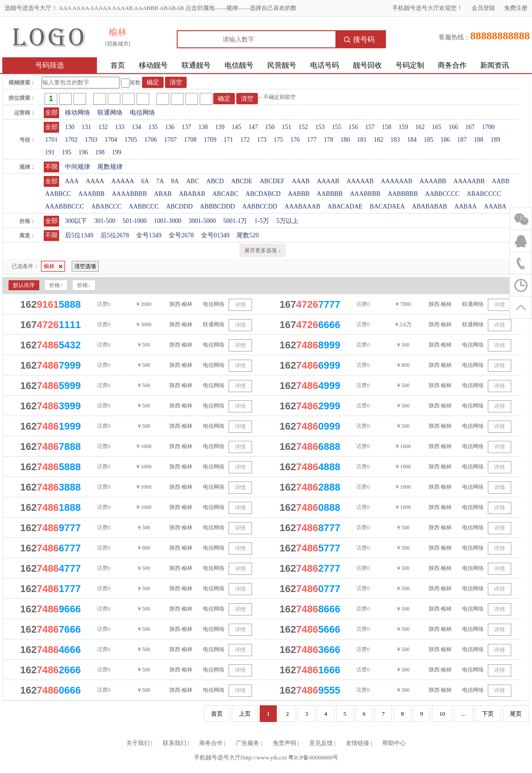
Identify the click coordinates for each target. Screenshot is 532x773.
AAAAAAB (396, 181)
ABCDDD (179, 206)
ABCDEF (272, 181)
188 (479, 140)
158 (387, 127)
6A (145, 181)
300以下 (76, 221)
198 (100, 152)
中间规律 (78, 167)
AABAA (466, 206)
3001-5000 (202, 221)
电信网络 (142, 113)
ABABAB (192, 194)
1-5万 (262, 221)
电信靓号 (239, 65)
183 (395, 140)
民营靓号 (282, 65)
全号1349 (149, 235)
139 (220, 127)
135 (153, 127)
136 (170, 127)
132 (103, 127)
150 (270, 127)
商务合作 (452, 65)
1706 (151, 140)
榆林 (53, 266)
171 (228, 140)
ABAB (163, 194)
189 (495, 140)
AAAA (95, 181)
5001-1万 (235, 221)
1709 (210, 140)
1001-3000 (167, 221)
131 (86, 127)
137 (186, 127)
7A (160, 181)
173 (262, 140)
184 (412, 140)
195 (66, 152)
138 (203, 127)
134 (136, 127)
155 (337, 127)
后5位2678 (115, 235)
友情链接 (358, 743)
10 (442, 714)
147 (253, 127)
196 (83, 152)
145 (236, 127)
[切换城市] (118, 44)
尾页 (516, 714)
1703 (91, 140)
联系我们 (174, 743)
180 (345, 140)
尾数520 (248, 235)
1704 (111, 140)
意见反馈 (321, 743)
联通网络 (110, 113)
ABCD (215, 181)
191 (50, 152)
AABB (501, 181)
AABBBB (330, 194)
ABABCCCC (484, 194)
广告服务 (248, 743)
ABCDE (241, 181)
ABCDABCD (263, 194)
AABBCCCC (442, 194)
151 (287, 127)
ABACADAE (345, 206)
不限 (51, 167)
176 (295, 140)
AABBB (298, 194)
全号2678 (181, 235)
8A (175, 181)
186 (445, 140)
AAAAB (328, 181)
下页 (488, 714)
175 (278, 140)
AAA (72, 181)
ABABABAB (430, 206)
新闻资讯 (495, 65)
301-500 (105, 221)
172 (245, 140)
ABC (193, 181)
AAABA (495, 206)
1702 (71, 140)
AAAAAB (360, 181)
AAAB (301, 181)
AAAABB (433, 181)
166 (453, 127)
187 (462, 140)
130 (70, 127)
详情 (240, 305)
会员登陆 (483, 8)
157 (370, 127)
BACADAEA (387, 206)
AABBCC (58, 194)
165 (437, 127)
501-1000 (135, 221)
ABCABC (225, 194)
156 (353, 127)
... (463, 714)
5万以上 (287, 221)
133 (120, 127)
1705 (131, 140)
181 (362, 140)
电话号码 (325, 65)
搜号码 (359, 39)
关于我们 (138, 743)
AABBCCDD (260, 206)
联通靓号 (196, 65)
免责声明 (284, 743)
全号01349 (215, 235)
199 (117, 152)
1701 (51, 140)
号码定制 (410, 65)
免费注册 (516, 8)
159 (403, 127)
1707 (170, 140)
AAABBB (92, 194)
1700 (488, 127)
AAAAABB (469, 181)
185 (429, 140)
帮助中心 (394, 743)
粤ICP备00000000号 (313, 757)
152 (303, 127)
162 (420, 127)
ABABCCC (106, 206)
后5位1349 (79, 235)
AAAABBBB (129, 194)
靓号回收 (367, 65)
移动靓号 (153, 65)
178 (328, 140)
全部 (51, 113)
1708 (190, 140)
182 (378, 140)
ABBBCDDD (217, 206)
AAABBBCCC (64, 206)
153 (320, 127)
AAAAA (123, 181)
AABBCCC (144, 206)
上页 (245, 714)
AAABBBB (365, 194)
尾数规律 (110, 167)
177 (312, 140)
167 (470, 127)
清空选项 (85, 266)
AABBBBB (403, 194)
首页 (118, 65)
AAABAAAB (302, 206)
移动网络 (78, 113)
